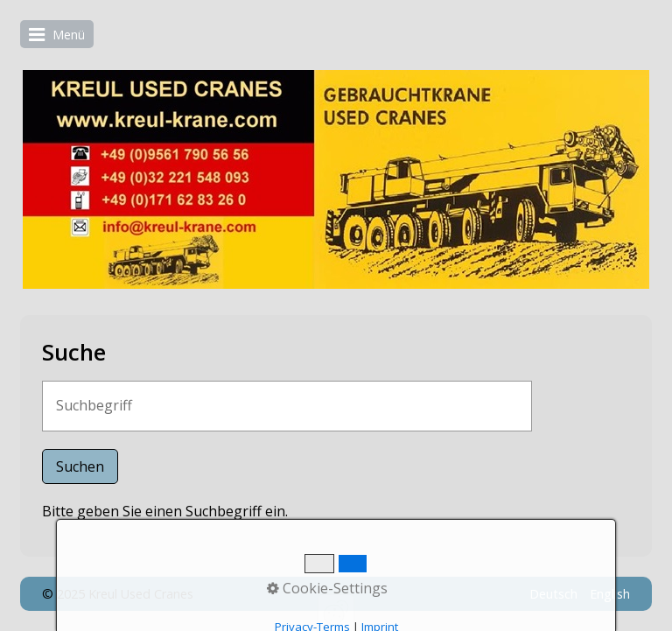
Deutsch (553, 594)
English (610, 594)
